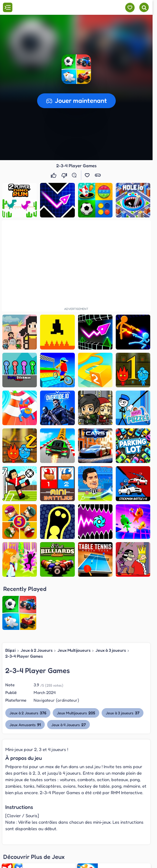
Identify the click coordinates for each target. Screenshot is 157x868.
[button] (76, 69)
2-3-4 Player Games (24, 656)
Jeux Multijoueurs (74, 650)
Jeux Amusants (25, 725)
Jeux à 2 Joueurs (37, 650)
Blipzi (10, 650)
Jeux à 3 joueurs (111, 650)
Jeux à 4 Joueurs (69, 725)
